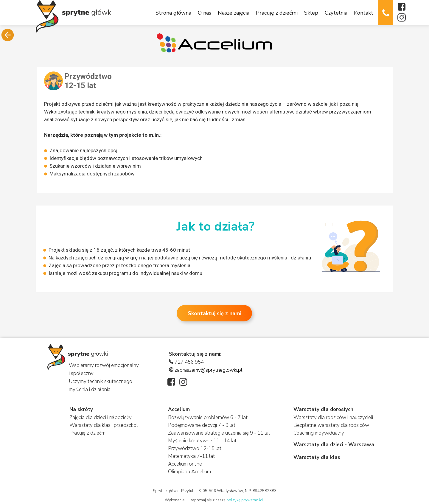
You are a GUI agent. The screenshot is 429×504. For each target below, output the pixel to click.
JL (187, 500)
